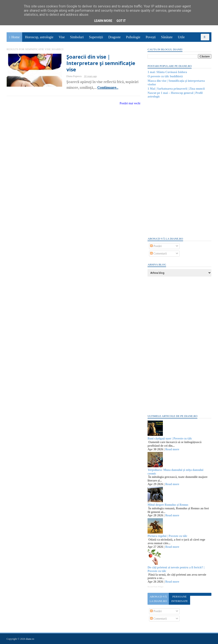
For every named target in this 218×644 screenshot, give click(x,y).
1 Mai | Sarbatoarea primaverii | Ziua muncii (176, 89)
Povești (151, 37)
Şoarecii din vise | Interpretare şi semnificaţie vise (98, 63)
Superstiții (96, 37)
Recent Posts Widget (155, 587)
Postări (156, 246)
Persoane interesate (179, 599)
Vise (62, 37)
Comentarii (158, 254)
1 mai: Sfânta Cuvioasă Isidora (167, 72)
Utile (181, 37)
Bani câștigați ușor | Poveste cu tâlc (170, 439)
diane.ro (30, 639)
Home (16, 37)
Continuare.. (105, 88)
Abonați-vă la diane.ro (158, 599)
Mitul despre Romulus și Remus (168, 505)
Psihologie (133, 37)
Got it (121, 21)
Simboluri (77, 37)
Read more (172, 449)
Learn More (103, 21)
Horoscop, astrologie (39, 37)
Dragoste (115, 37)
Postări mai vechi (127, 103)
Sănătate (167, 37)
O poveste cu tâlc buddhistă (165, 76)
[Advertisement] (179, 167)
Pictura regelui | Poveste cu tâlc (167, 536)
